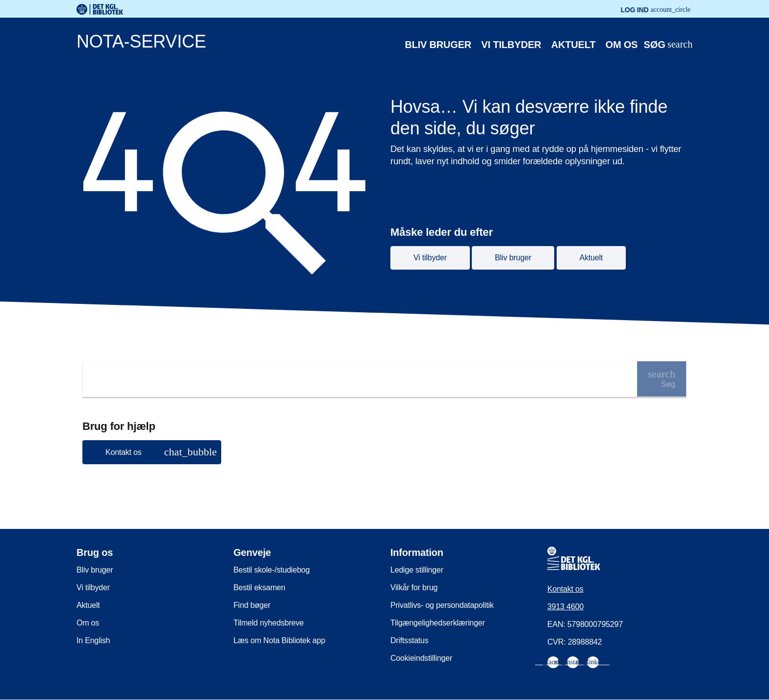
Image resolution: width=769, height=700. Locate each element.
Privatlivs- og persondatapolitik (442, 605)
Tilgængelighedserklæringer (438, 623)
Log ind (655, 10)
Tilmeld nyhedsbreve (269, 623)
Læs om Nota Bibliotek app (279, 640)
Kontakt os (565, 589)
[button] (152, 452)
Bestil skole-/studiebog (272, 570)
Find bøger (252, 605)
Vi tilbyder (511, 45)
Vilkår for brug (414, 587)
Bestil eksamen (259, 587)
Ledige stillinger (417, 570)
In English (93, 640)
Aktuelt (573, 45)
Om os (622, 45)
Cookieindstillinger (421, 658)
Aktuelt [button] (591, 258)
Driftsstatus (410, 640)
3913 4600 (565, 607)
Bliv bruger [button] (513, 258)
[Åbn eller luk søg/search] (668, 45)
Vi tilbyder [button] (430, 258)
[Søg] (662, 379)
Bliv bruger (438, 45)
